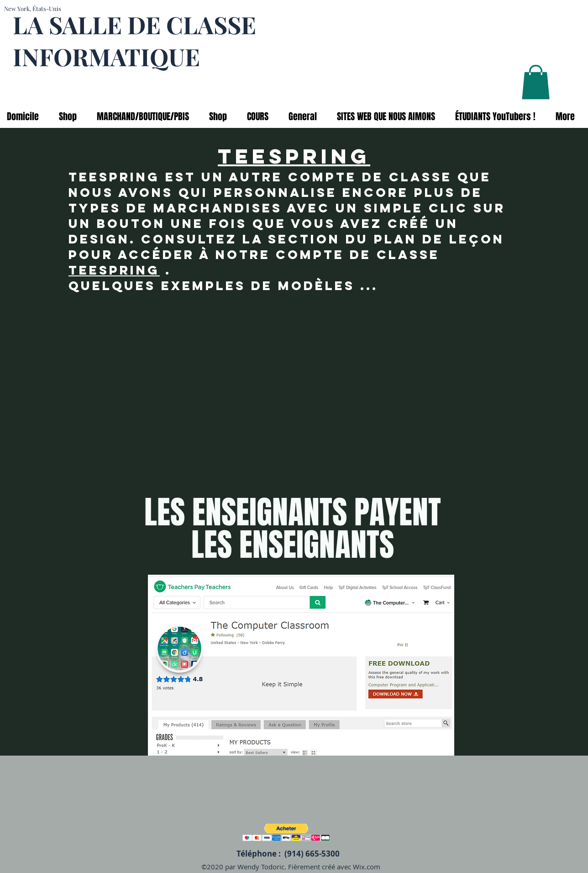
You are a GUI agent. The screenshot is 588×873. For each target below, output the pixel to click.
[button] (536, 82)
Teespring (114, 270)
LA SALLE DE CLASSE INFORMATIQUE (134, 40)
